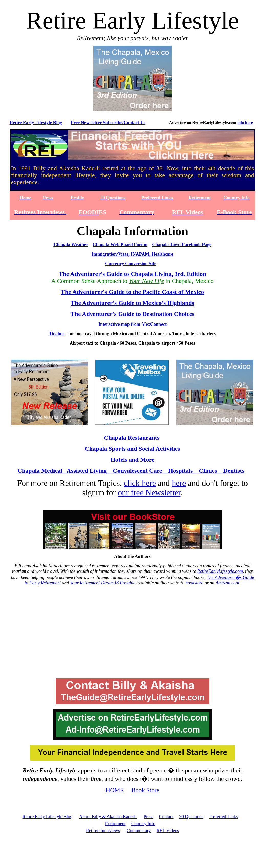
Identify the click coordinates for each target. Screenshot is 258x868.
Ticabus (57, 334)
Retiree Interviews (103, 831)
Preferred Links (223, 817)
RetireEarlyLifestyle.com (220, 571)
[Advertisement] (133, 634)
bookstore (194, 583)
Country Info (143, 824)
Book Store (146, 790)
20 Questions (191, 817)
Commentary (139, 831)
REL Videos (168, 831)
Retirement (115, 824)
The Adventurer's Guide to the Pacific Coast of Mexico (132, 292)
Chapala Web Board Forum (120, 245)
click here (140, 483)
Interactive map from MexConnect (132, 324)
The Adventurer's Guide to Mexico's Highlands (132, 303)
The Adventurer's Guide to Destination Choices (132, 314)
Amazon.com (227, 583)
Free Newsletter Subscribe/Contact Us (108, 123)
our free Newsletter (149, 492)
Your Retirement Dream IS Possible (103, 583)
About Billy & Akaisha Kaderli (108, 817)
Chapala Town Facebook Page (182, 245)
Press (148, 817)
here (179, 483)
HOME (115, 790)
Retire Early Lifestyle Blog (36, 123)
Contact (166, 817)
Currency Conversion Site (131, 264)
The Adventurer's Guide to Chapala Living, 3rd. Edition (132, 274)
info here (245, 122)
